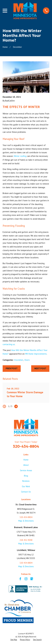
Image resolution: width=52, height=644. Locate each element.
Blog (26, 476)
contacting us (9, 344)
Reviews (26, 481)
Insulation (19, 360)
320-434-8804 (26, 446)
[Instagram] (26, 579)
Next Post (40, 368)
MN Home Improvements (36, 354)
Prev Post (12, 368)
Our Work (26, 486)
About (26, 465)
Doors (27, 360)
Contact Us (26, 492)
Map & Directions (26, 521)
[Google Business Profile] (32, 579)
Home (26, 460)
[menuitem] (14, 640)
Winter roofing (20, 156)
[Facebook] (20, 579)
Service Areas (26, 470)
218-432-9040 (26, 540)
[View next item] (16, 406)
